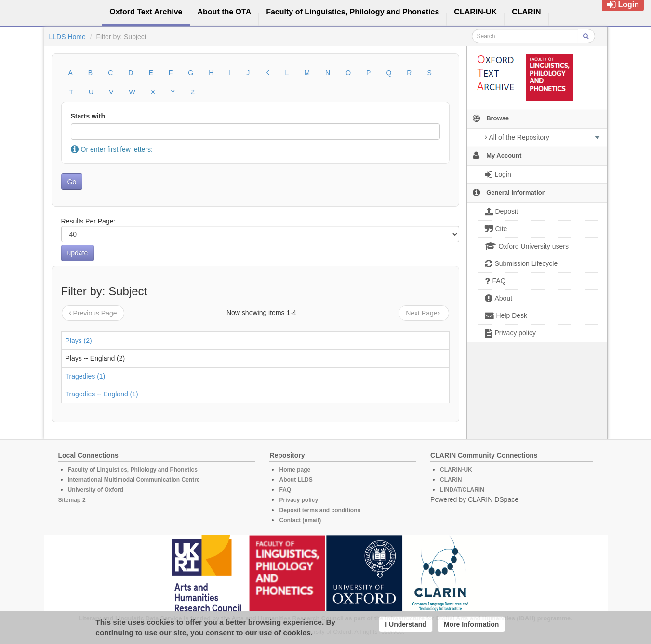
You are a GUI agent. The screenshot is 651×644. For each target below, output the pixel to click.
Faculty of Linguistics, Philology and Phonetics (133, 470)
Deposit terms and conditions (320, 510)
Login (623, 5)
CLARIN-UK (456, 470)
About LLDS (296, 480)
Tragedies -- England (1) (102, 394)
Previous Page (93, 313)
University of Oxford (96, 490)
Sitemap (70, 500)
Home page (295, 470)
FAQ (285, 490)
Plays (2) (79, 341)
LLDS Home (67, 37)
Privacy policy (299, 500)
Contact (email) (300, 520)
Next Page (424, 313)
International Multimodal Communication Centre (134, 480)
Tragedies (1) (86, 376)
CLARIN (451, 480)
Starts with (88, 116)
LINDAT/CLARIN (462, 490)
